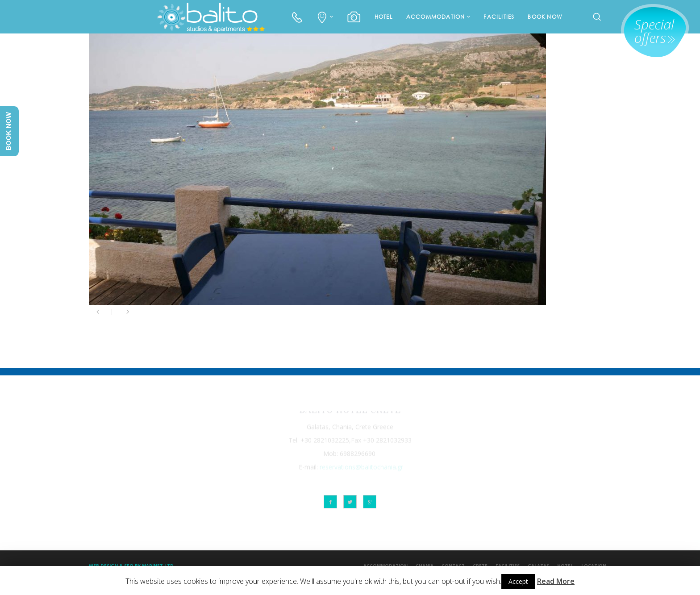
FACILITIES (499, 17)
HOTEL (384, 17)
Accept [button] (518, 581)
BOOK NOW (545, 17)
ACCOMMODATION (436, 17)
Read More (556, 581)
